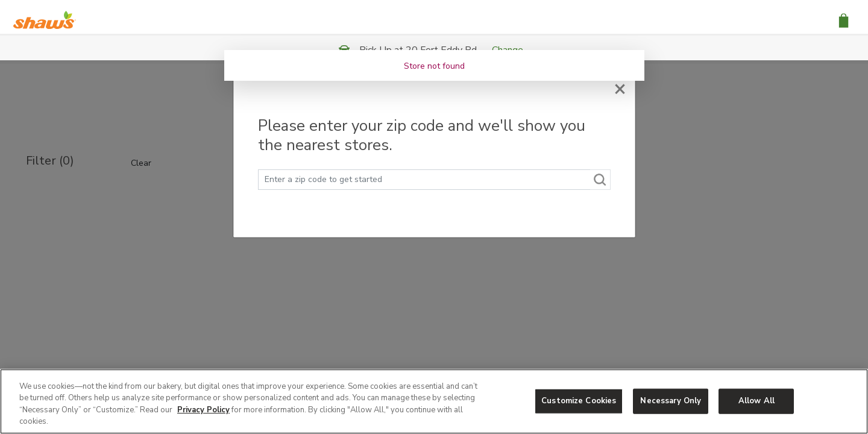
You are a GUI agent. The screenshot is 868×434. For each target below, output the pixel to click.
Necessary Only (671, 401)
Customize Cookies (579, 401)
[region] (434, 401)
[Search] (600, 180)
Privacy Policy (203, 410)
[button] (844, 20)
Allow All (756, 401)
